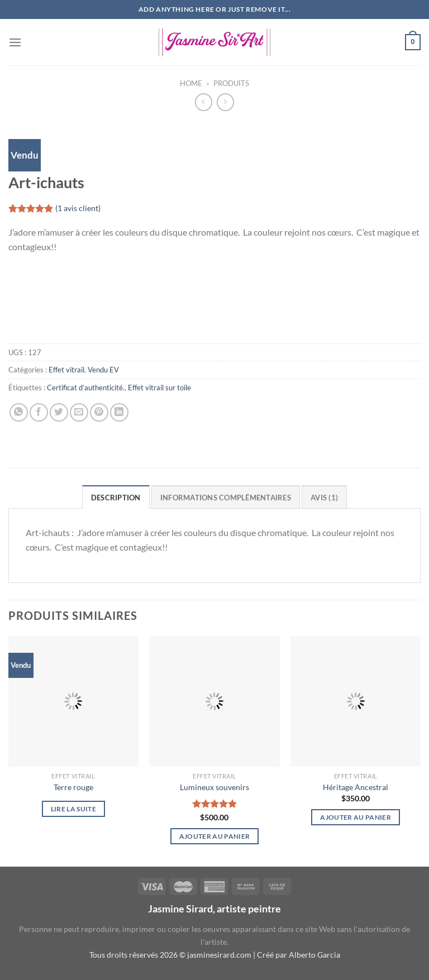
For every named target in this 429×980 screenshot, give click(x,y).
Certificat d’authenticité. (86, 388)
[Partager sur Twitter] (59, 412)
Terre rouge (73, 787)
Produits (231, 83)
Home (191, 83)
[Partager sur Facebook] (39, 412)
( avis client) (78, 209)
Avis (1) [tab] (324, 498)
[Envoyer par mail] (79, 412)
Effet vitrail (66, 370)
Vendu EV (103, 370)
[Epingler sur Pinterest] (99, 412)
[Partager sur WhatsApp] (19, 412)
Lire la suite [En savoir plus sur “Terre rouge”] (74, 809)
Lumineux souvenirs (214, 787)
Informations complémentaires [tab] (226, 498)
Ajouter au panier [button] (215, 836)
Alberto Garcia (314, 955)
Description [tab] (116, 498)
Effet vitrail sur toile (159, 388)
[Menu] (15, 42)
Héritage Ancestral (356, 787)
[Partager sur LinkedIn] (119, 412)
